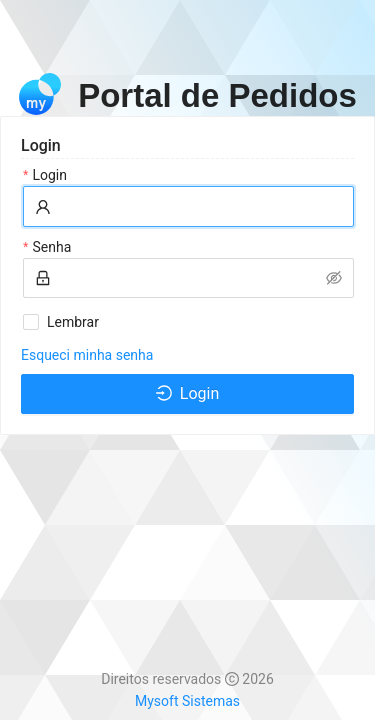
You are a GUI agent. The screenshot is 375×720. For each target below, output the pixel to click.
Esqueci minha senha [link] (87, 355)
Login (49, 175)
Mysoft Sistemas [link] (187, 701)
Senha (51, 247)
